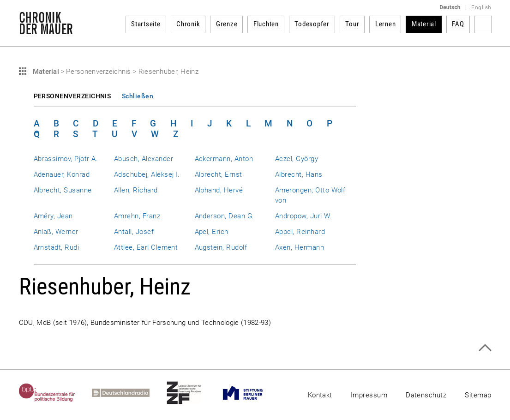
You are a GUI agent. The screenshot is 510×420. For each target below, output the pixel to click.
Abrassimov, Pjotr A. (66, 159)
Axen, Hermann (300, 247)
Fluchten (266, 24)
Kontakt (320, 395)
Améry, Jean (53, 216)
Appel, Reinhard (300, 232)
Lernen (386, 24)
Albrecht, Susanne (63, 190)
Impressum (369, 395)
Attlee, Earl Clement (146, 247)
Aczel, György (297, 159)
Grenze (227, 24)
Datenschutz (426, 395)
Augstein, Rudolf (221, 247)
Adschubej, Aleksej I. (147, 174)
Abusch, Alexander (144, 159)
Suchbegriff (483, 24)
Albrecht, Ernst (219, 174)
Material (424, 24)
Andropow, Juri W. (303, 216)
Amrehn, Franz (137, 216)
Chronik (188, 24)
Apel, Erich (212, 232)
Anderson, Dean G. (225, 216)
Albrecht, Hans (299, 174)
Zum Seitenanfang (485, 348)
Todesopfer (312, 24)
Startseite (146, 24)
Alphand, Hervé (219, 190)
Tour (352, 24)
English (481, 7)
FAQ (458, 24)
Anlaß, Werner (56, 232)
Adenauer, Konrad (62, 174)
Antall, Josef (134, 232)
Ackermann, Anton (224, 159)
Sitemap (478, 395)
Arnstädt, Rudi (57, 247)
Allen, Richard (136, 190)
